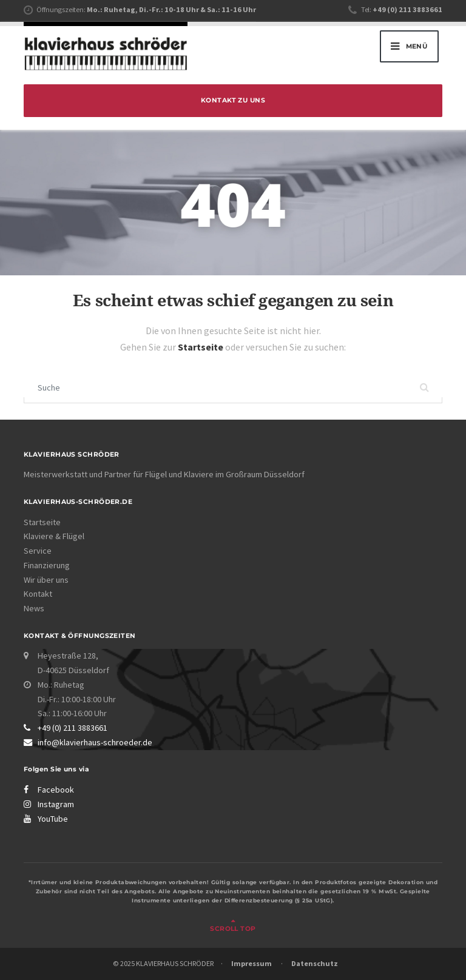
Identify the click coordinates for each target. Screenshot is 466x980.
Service (38, 551)
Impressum (252, 963)
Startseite (201, 347)
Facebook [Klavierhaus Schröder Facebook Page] (56, 790)
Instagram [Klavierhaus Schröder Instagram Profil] (56, 804)
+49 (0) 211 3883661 (73, 728)
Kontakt (38, 594)
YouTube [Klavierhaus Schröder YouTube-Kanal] (53, 819)
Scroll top (233, 929)
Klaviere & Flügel (54, 536)
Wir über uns (46, 580)
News (34, 608)
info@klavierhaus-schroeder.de (95, 742)
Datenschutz (315, 963)
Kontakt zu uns (233, 100)
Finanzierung (47, 565)
